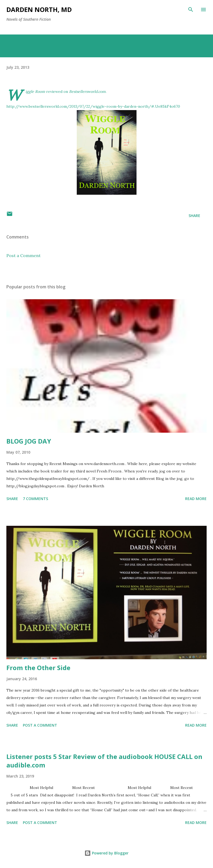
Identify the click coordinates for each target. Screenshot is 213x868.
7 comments (35, 499)
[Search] (191, 10)
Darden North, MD (39, 9)
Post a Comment (24, 255)
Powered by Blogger (106, 853)
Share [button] (194, 216)
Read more (196, 499)
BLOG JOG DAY (29, 441)
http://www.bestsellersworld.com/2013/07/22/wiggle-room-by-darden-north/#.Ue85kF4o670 (93, 106)
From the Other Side (38, 668)
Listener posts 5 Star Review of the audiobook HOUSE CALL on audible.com (104, 761)
